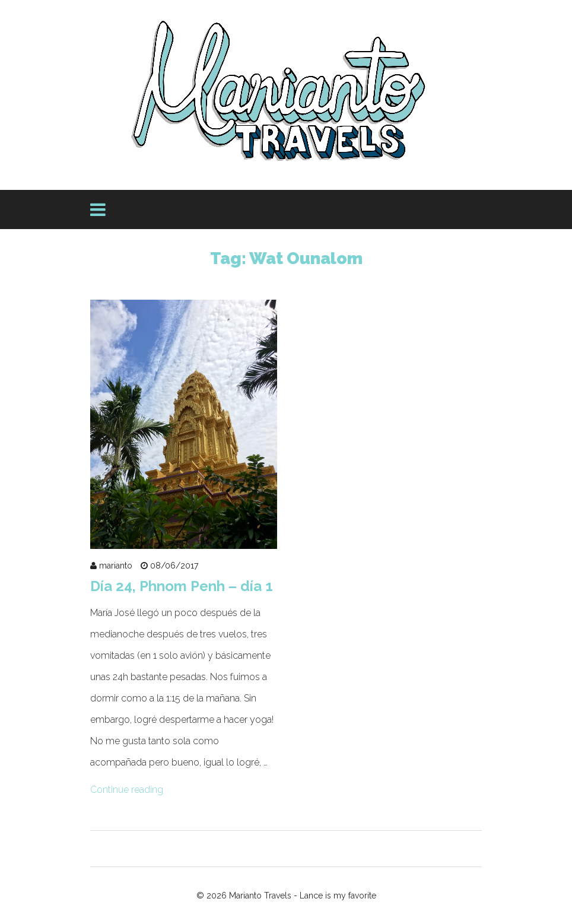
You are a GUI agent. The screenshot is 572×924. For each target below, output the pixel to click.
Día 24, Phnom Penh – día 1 (182, 586)
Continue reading (127, 790)
